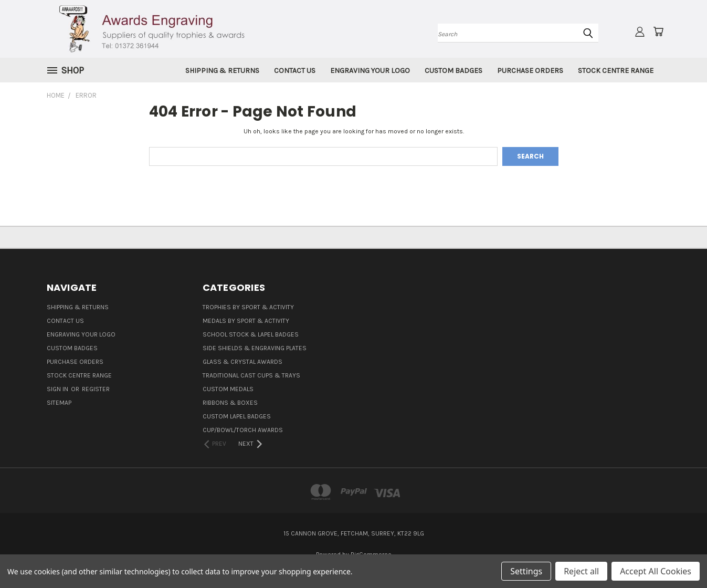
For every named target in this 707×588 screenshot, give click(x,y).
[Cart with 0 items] (658, 31)
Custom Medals (228, 389)
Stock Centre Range (616, 71)
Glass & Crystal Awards (242, 362)
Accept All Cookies (656, 571)
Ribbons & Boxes (230, 403)
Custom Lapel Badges (237, 416)
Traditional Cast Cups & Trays (251, 375)
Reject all (581, 571)
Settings (526, 571)
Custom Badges (453, 71)
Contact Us (295, 71)
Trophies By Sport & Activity (248, 307)
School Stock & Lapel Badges (251, 334)
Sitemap (59, 403)
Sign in (58, 389)
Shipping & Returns (222, 71)
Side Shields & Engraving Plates (255, 348)
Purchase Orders (530, 71)
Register (96, 389)
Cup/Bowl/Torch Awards (243, 430)
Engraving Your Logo (370, 71)
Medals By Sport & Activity (246, 321)
